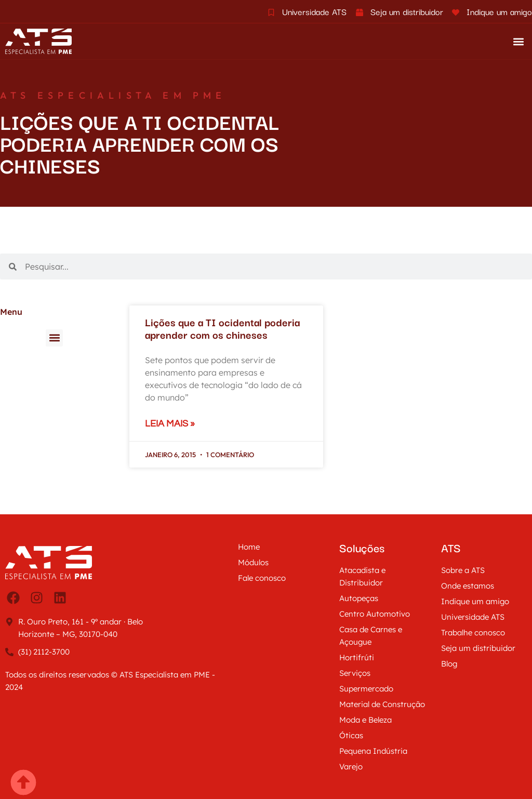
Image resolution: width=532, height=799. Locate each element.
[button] (518, 41)
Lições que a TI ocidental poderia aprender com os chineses (222, 328)
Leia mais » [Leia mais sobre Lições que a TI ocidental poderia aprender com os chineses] (170, 424)
